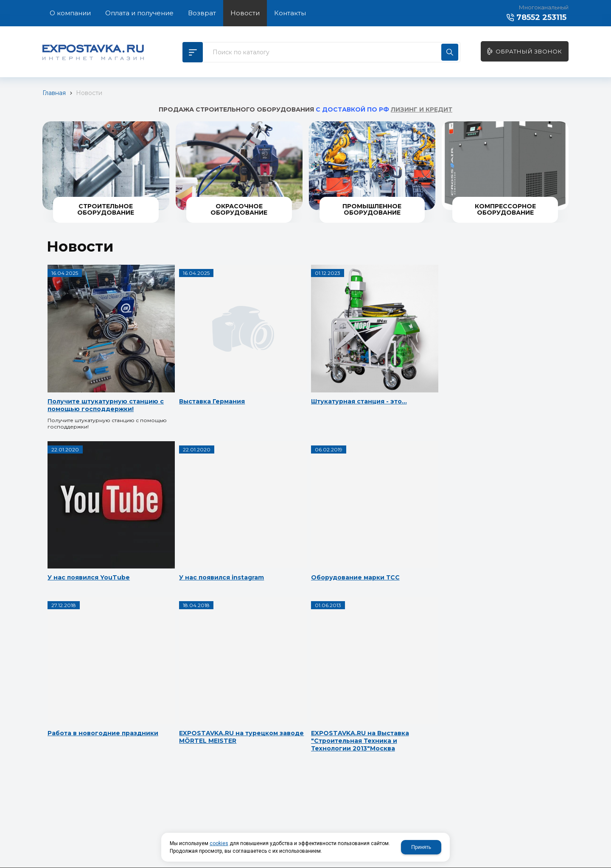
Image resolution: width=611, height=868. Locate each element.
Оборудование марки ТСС (190, 519)
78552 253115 (541, 17)
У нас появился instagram (89, 519)
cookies (219, 843)
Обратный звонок (529, 51)
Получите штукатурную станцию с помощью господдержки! (87, 375)
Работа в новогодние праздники (282, 523)
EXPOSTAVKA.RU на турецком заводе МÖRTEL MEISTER (388, 526)
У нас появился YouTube (385, 368)
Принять (421, 847)
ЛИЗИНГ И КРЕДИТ (422, 109)
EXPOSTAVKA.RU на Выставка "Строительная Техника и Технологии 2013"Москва (89, 669)
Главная (54, 93)
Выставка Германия (179, 368)
